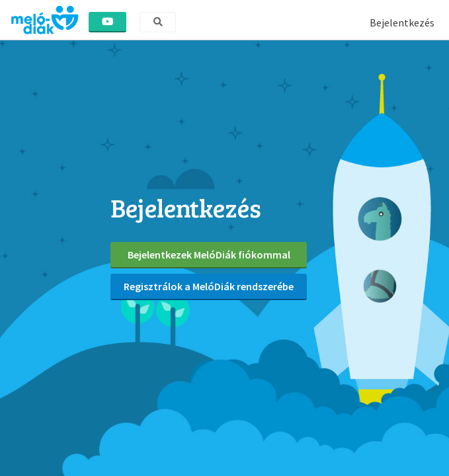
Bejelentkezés (402, 22)
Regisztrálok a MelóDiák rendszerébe (209, 286)
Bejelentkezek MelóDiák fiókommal (209, 255)
